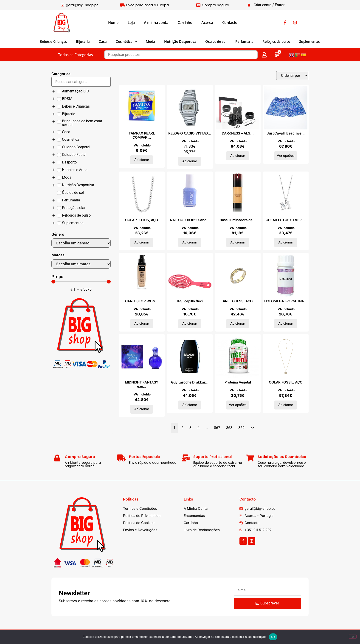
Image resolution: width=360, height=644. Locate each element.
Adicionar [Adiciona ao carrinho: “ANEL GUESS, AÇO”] (238, 323)
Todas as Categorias (76, 55)
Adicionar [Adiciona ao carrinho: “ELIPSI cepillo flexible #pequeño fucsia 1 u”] (190, 323)
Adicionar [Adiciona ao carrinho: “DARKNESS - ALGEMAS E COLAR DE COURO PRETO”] (238, 156)
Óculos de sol (216, 41)
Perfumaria (244, 41)
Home (113, 23)
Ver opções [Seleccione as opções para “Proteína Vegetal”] (238, 405)
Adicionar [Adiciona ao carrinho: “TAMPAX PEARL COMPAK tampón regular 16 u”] (142, 160)
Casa (103, 41)
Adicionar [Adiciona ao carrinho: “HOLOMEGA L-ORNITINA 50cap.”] (286, 323)
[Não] (353, 637)
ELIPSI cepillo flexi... (190, 301)
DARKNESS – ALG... (238, 133)
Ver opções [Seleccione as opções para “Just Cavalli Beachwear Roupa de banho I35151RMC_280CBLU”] (286, 156)
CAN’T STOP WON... (142, 301)
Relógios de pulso (276, 41)
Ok (273, 637)
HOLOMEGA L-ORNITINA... (286, 301)
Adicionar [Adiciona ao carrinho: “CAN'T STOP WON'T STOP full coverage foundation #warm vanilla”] (142, 323)
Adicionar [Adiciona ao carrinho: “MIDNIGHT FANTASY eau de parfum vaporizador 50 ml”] (142, 409)
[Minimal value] (81, 282)
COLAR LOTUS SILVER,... (286, 220)
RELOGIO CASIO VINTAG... (190, 133)
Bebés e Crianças (53, 41)
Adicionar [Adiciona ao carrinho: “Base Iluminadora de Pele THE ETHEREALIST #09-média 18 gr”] (238, 242)
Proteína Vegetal (238, 382)
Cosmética (126, 42)
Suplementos (310, 41)
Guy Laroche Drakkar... (190, 382)
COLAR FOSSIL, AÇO (286, 382)
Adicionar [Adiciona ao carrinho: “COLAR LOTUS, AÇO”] (142, 242)
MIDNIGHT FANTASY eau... (142, 384)
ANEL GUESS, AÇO (238, 301)
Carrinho (185, 23)
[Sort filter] (292, 76)
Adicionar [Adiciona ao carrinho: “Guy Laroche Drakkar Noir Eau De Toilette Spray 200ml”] (190, 405)
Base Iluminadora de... (238, 220)
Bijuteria (83, 41)
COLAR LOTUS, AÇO (142, 220)
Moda (150, 41)
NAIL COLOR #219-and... (190, 220)
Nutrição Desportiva (180, 41)
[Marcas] (81, 264)
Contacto (230, 23)
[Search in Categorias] (81, 82)
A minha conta (156, 23)
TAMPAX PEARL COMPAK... (142, 135)
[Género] (81, 243)
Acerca (207, 23)
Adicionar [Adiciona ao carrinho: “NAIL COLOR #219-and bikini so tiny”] (190, 242)
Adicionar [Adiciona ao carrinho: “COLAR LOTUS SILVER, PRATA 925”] (286, 242)
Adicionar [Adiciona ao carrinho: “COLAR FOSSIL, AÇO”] (286, 405)
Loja (131, 23)
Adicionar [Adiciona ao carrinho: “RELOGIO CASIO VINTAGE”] (190, 161)
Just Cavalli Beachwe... (286, 133)
